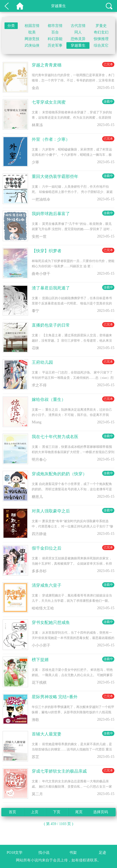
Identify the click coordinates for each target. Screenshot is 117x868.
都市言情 (55, 26)
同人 (78, 32)
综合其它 (101, 45)
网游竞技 (32, 39)
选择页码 (101, 812)
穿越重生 (78, 45)
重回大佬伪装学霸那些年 (55, 176)
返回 (7, 6)
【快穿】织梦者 (47, 251)
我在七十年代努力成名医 (55, 437)
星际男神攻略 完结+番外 (55, 697)
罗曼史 (101, 26)
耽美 (32, 32)
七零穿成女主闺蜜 (49, 102)
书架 (73, 853)
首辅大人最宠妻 (47, 734)
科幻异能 (55, 39)
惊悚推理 (101, 39)
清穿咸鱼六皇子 (47, 585)
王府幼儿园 (42, 362)
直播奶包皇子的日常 (51, 325)
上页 (35, 812)
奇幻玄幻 (101, 32)
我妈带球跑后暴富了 (51, 214)
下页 (57, 812)
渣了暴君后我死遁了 (51, 288)
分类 (11, 26)
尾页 (79, 812)
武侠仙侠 (32, 45)
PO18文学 (20, 6)
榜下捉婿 (40, 660)
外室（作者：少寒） (51, 139)
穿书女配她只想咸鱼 (51, 622)
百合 (55, 32)
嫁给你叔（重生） (49, 399)
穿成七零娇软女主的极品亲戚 (59, 771)
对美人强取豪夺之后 (51, 511)
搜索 (109, 6)
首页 (12, 812)
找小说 (44, 853)
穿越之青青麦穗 (47, 65)
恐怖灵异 (78, 39)
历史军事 (55, 45)
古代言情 (78, 26)
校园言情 (32, 26)
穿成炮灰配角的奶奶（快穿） (59, 474)
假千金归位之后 (47, 548)
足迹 (102, 853)
